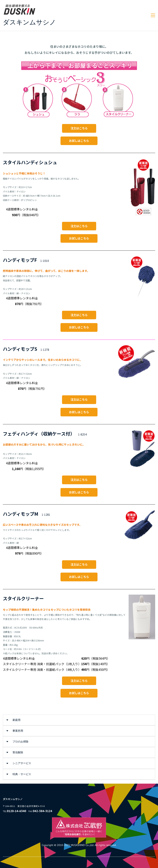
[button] (79, 720)
